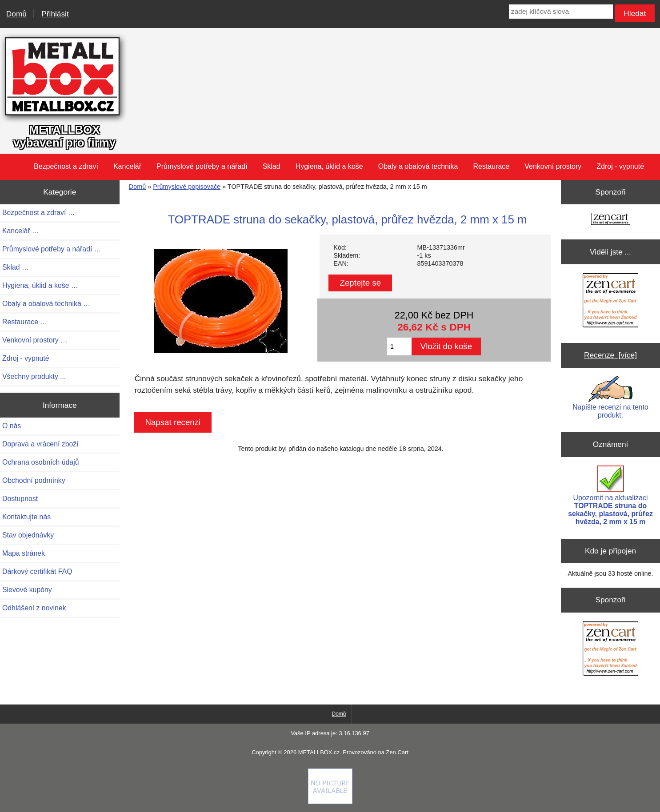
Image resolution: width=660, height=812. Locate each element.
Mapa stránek (24, 553)
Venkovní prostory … (35, 340)
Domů (16, 14)
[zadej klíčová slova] (561, 12)
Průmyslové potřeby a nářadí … (52, 249)
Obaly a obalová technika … (46, 304)
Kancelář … (21, 231)
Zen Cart (397, 752)
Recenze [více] (610, 355)
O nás (12, 426)
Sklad (272, 166)
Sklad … (16, 267)
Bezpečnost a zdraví (66, 166)
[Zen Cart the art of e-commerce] (611, 220)
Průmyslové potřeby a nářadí (202, 166)
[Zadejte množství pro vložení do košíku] (399, 346)
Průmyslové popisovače (187, 187)
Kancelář (127, 166)
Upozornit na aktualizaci (610, 496)
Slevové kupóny (27, 590)
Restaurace (491, 166)
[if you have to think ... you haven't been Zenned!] (330, 802)
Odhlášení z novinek (34, 608)
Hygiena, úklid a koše (329, 166)
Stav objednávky (28, 535)
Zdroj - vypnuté (620, 166)
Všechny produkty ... (34, 376)
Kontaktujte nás (26, 517)
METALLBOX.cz (319, 752)
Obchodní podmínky (34, 480)
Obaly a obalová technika (418, 166)
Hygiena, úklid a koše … (40, 285)
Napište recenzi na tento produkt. (610, 398)
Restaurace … (25, 322)
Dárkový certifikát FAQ (37, 571)
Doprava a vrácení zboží (40, 444)
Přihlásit (55, 14)
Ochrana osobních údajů (40, 462)
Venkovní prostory (553, 166)
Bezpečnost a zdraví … (39, 213)
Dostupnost (20, 499)
